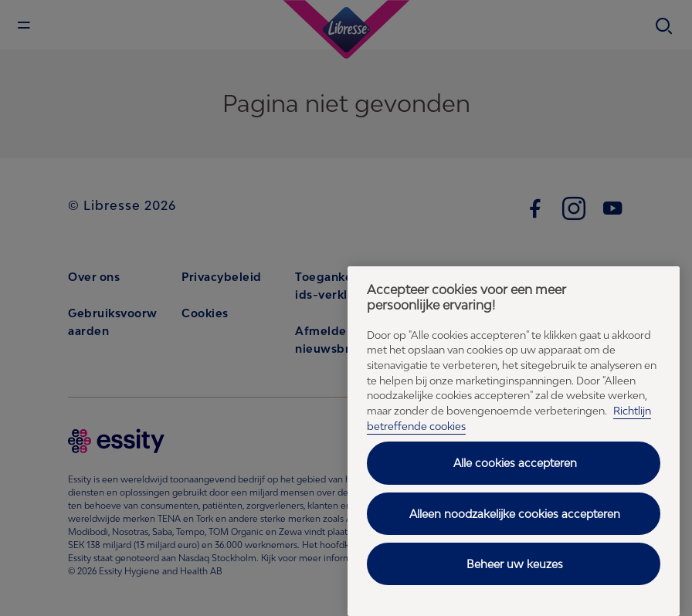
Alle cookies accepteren (515, 463)
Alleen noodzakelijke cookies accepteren (515, 514)
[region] (514, 441)
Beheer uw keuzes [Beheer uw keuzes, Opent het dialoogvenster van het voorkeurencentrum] (515, 564)
